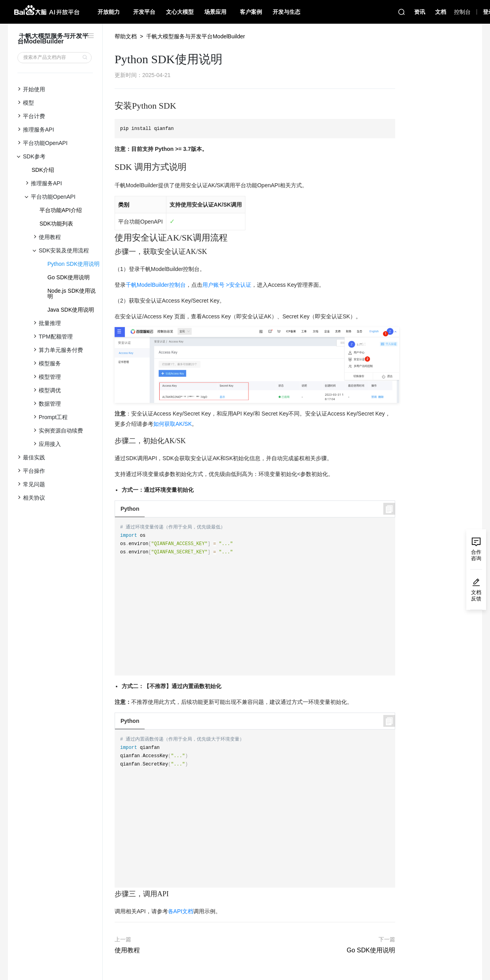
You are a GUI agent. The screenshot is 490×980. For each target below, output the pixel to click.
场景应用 (215, 12)
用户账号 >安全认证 (227, 285)
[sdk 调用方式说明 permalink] (111, 167)
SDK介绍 (43, 170)
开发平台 (144, 12)
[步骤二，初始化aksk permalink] (111, 441)
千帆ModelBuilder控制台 (156, 285)
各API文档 (181, 911)
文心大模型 (180, 12)
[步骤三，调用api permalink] (111, 894)
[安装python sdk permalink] (111, 106)
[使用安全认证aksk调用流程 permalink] (111, 238)
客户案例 (251, 12)
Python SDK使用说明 (73, 264)
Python (130, 509)
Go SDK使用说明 (69, 277)
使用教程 (127, 950)
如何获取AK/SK (172, 424)
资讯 (420, 12)
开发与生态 (286, 12)
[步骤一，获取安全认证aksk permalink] (111, 252)
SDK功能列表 (56, 224)
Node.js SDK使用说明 (72, 293)
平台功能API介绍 (61, 210)
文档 (441, 12)
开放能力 (109, 12)
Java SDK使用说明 (71, 310)
